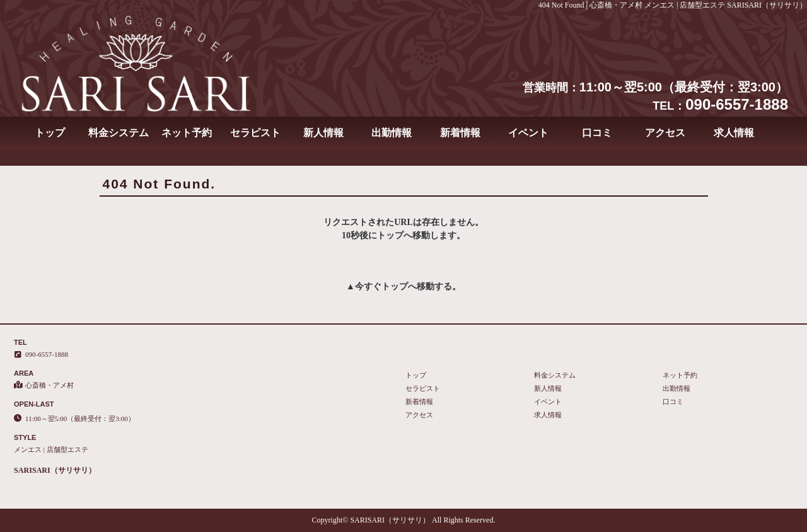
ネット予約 (187, 133)
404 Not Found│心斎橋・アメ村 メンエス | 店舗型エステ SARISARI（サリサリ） (673, 5)
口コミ (597, 133)
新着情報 (460, 133)
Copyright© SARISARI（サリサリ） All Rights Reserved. (404, 520)
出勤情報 (392, 133)
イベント (528, 133)
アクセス (665, 133)
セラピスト (255, 133)
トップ (50, 133)
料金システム (119, 133)
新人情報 (323, 133)
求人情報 (734, 133)
